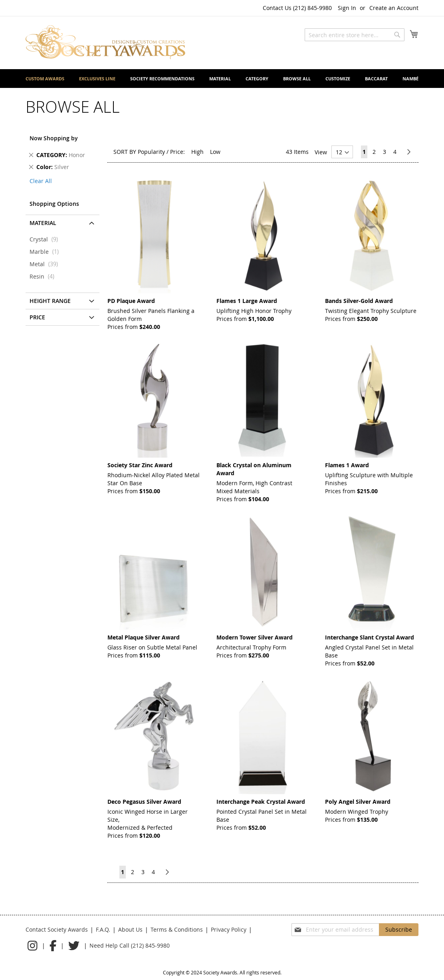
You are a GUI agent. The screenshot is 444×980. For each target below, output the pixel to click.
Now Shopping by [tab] (54, 138)
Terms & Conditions (177, 929)
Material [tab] (43, 223)
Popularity (151, 152)
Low (215, 152)
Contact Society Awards (57, 929)
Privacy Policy (229, 929)
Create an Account (394, 8)
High (197, 152)
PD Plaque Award (131, 301)
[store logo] (105, 42)
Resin (44, 276)
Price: (177, 152)
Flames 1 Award (347, 465)
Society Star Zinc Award (140, 465)
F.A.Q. (103, 929)
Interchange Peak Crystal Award (261, 802)
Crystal (46, 239)
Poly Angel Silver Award (358, 802)
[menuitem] (45, 79)
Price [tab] (37, 317)
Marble (47, 252)
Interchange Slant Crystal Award (370, 637)
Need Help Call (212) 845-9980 (130, 945)
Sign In (347, 8)
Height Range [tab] (50, 301)
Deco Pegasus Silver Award (144, 802)
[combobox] (355, 35)
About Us (130, 929)
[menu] (222, 79)
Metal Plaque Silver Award (144, 637)
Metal (46, 264)
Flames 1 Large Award (247, 301)
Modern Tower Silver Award (255, 637)
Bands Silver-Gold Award (359, 301)
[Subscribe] (399, 930)
